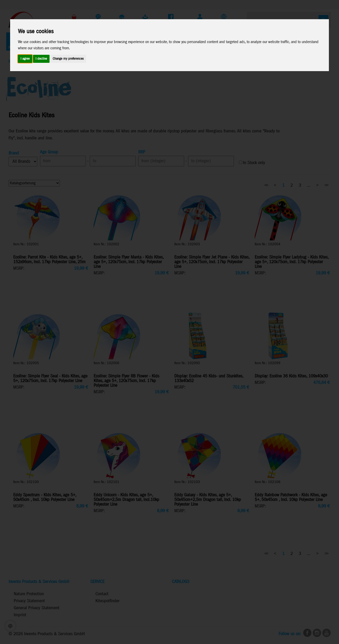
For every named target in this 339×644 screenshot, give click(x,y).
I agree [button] (25, 59)
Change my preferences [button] (68, 59)
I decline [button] (41, 59)
